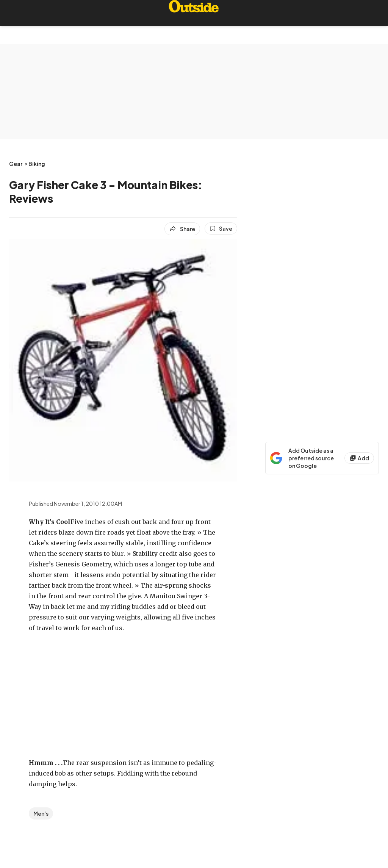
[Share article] (182, 229)
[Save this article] (221, 228)
